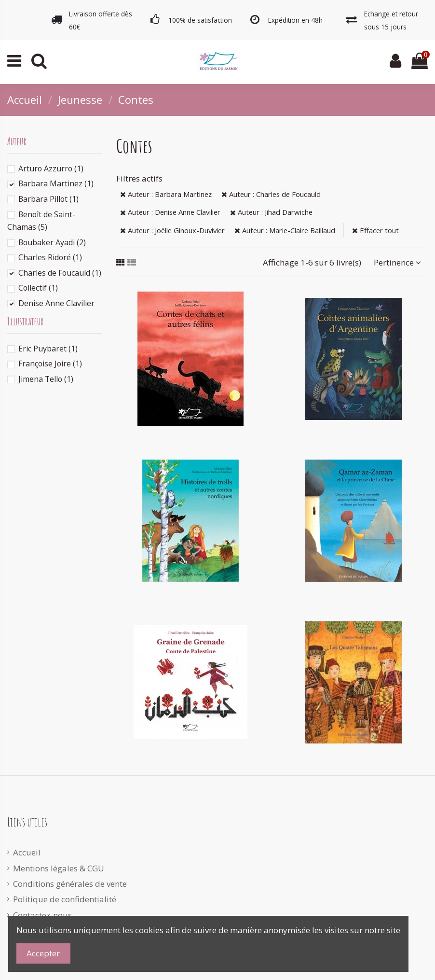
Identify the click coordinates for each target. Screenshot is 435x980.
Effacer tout (375, 230)
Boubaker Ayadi (52, 242)
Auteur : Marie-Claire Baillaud (285, 230)
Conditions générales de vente (70, 884)
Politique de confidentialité (65, 899)
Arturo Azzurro (51, 168)
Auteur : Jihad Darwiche (271, 212)
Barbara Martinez (56, 183)
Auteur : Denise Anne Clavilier (170, 212)
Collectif (38, 288)
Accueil (27, 852)
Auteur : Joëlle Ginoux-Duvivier (172, 230)
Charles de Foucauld (60, 273)
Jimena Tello (46, 379)
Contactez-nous (42, 915)
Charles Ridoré (50, 257)
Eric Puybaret (48, 349)
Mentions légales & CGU (59, 868)
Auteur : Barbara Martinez (166, 194)
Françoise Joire (50, 364)
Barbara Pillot (48, 199)
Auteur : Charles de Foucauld (271, 194)
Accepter (43, 953)
